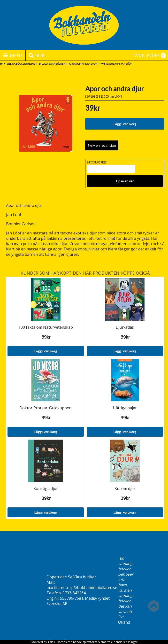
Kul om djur (125, 489)
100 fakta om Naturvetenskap (46, 327)
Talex (51, 642)
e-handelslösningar (124, 642)
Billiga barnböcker (52, 64)
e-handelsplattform (84, 642)
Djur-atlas (125, 327)
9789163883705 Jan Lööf (117, 64)
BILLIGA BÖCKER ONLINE (21, 64)
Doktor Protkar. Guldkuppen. (46, 408)
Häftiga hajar (125, 408)
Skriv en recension (102, 145)
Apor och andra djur (83, 64)
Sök (36, 55)
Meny (13, 55)
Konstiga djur (46, 489)
